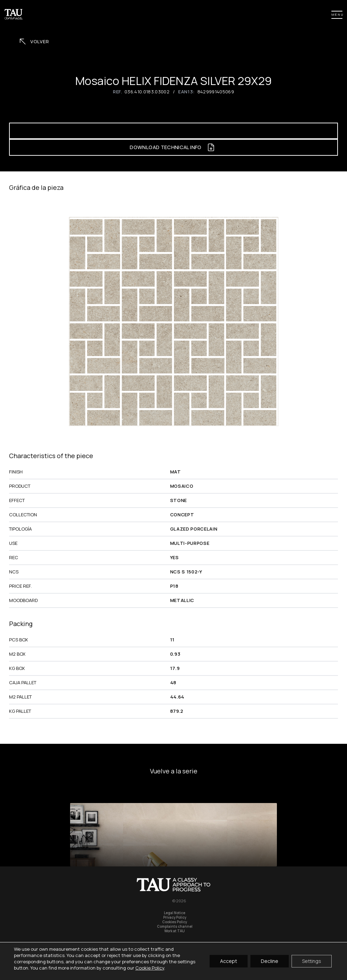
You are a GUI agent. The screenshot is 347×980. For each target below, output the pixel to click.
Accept (229, 961)
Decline (270, 961)
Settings (312, 961)
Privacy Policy (175, 917)
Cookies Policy (175, 922)
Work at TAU (175, 931)
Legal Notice (175, 913)
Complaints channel (175, 927)
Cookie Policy (150, 968)
